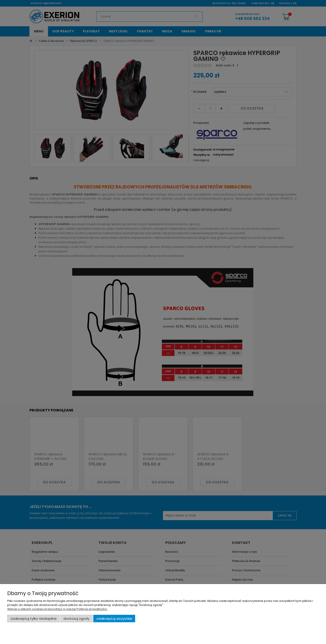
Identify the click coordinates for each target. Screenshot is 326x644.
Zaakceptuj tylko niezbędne (34, 619)
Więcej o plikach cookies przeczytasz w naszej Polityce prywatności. (57, 609)
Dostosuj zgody (76, 619)
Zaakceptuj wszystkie (114, 619)
